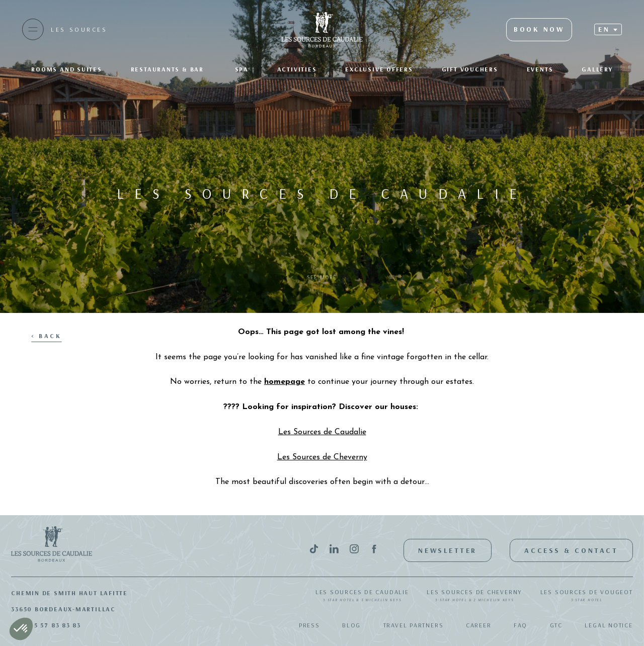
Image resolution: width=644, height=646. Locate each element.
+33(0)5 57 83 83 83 (46, 625)
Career (479, 625)
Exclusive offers (379, 69)
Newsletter (448, 550)
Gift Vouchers (470, 69)
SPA (242, 69)
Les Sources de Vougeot (587, 596)
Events (540, 69)
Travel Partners (414, 625)
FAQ (520, 625)
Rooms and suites (66, 69)
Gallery (597, 69)
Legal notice (609, 625)
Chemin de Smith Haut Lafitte (69, 593)
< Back (46, 336)
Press (309, 625)
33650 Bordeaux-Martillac (63, 609)
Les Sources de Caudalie (362, 596)
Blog (351, 625)
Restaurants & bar (169, 69)
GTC (556, 625)
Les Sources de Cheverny (474, 596)
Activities (297, 69)
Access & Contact (571, 550)
